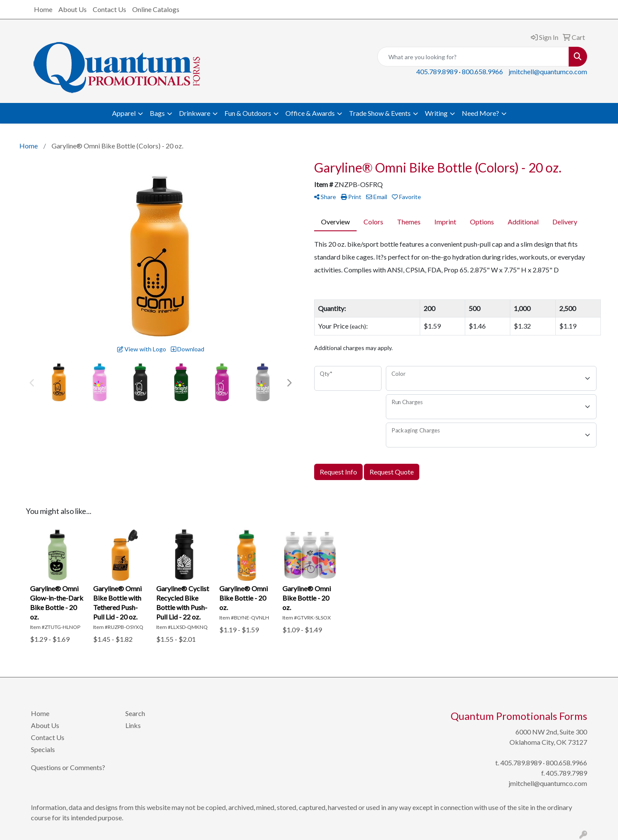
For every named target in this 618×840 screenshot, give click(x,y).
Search (135, 713)
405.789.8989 (437, 71)
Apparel (124, 113)
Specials (43, 749)
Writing (436, 113)
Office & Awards (310, 113)
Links (133, 725)
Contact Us (109, 9)
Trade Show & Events (380, 113)
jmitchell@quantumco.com (548, 71)
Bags (157, 113)
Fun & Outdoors (248, 113)
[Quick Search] (473, 57)
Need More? (480, 113)
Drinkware (195, 113)
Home (43, 9)
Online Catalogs (156, 9)
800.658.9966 (482, 71)
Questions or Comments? (68, 767)
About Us (73, 9)
